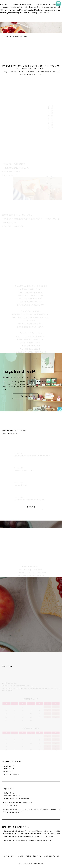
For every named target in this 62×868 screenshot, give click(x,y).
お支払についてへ (10, 766)
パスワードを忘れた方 (12, 774)
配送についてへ (9, 769)
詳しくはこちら (25, 396)
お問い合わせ (37, 856)
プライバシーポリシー (9, 856)
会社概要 (21, 856)
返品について (9, 771)
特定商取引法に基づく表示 (51, 856)
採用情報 (28, 856)
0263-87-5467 (12, 805)
